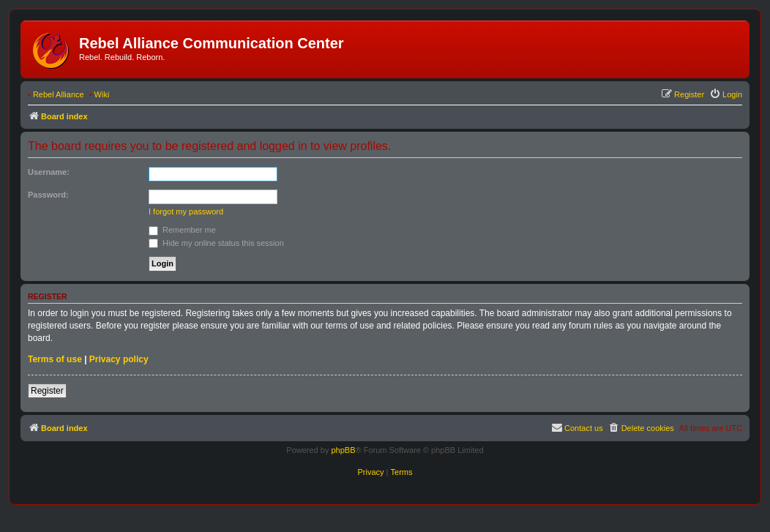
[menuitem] (726, 94)
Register (47, 391)
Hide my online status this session (216, 243)
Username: (49, 172)
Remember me (182, 230)
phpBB (343, 450)
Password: (48, 195)
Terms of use (55, 359)
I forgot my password (186, 211)
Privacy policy (119, 359)
